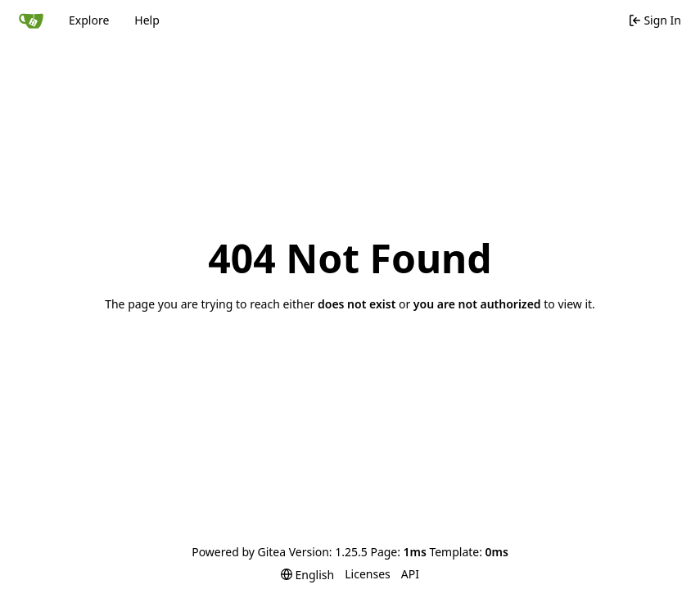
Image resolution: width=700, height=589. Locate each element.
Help (147, 20)
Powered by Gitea (239, 552)
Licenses (368, 574)
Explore (89, 20)
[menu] (307, 575)
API (410, 574)
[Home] (31, 20)
